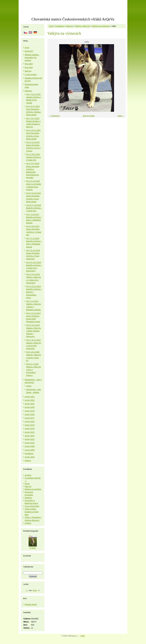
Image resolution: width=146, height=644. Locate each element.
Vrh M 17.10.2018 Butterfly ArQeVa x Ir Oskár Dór (34, 208)
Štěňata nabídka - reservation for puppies (32, 57)
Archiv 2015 (30, 425)
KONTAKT (29, 51)
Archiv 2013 (30, 432)
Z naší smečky (31, 75)
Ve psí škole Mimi (32, 506)
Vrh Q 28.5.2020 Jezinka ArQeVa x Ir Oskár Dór (33, 157)
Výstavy (28, 523)
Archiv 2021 (30, 404)
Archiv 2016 (30, 421)
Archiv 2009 (30, 446)
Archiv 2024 (30, 457)
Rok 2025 (29, 64)
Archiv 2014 (30, 429)
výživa (29, 386)
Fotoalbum (60, 26)
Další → (121, 116)
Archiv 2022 (30, 400)
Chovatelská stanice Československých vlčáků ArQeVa (73, 19)
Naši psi (70, 26)
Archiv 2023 (30, 397)
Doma (27, 484)
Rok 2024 (29, 67)
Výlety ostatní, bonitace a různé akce (32, 512)
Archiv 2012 (30, 436)
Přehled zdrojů (31, 604)
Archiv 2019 (30, 411)
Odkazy (28, 461)
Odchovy (28, 91)
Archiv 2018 (30, 414)
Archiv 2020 (30, 407)
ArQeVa (28, 475)
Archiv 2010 (30, 443)
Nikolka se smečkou (33, 489)
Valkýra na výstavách (101, 26)
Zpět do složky (89, 116)
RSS (83, 636)
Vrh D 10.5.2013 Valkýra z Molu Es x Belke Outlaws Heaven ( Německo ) (33, 331)
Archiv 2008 (30, 450)
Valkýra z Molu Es (82, 26)
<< (27, 590)
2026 (35, 590)
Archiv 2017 (30, 418)
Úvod (51, 26)
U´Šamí (33, 548)
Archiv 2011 (30, 439)
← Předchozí (54, 116)
